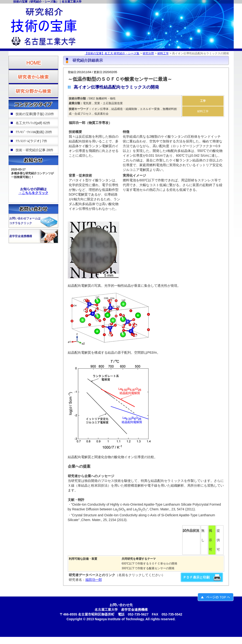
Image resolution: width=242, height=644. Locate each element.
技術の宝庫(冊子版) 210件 (35, 114)
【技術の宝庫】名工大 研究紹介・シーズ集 (112, 53)
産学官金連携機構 (21, 236)
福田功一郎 (94, 580)
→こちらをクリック (33, 193)
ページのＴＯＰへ (216, 597)
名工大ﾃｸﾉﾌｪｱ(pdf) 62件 (33, 123)
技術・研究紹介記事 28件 (34, 150)
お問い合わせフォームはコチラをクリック (25, 221)
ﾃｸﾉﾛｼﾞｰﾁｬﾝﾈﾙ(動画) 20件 (34, 132)
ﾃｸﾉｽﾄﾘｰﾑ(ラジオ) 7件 (31, 141)
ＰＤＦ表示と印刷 (196, 577)
